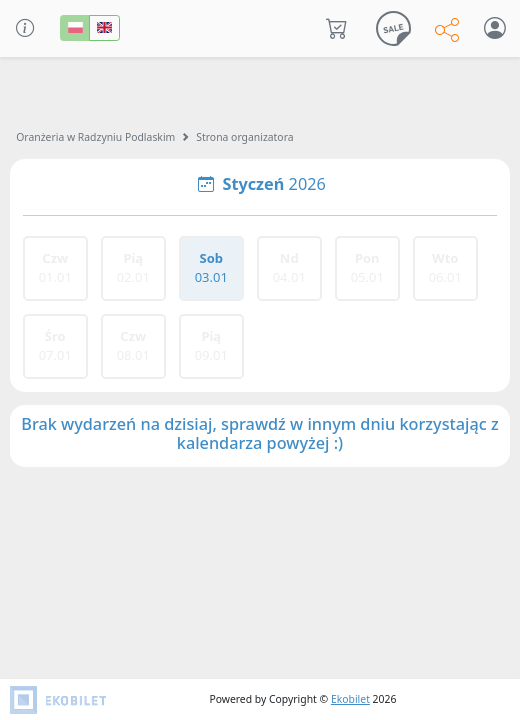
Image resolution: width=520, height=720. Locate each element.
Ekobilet (350, 699)
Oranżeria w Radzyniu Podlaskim (95, 137)
